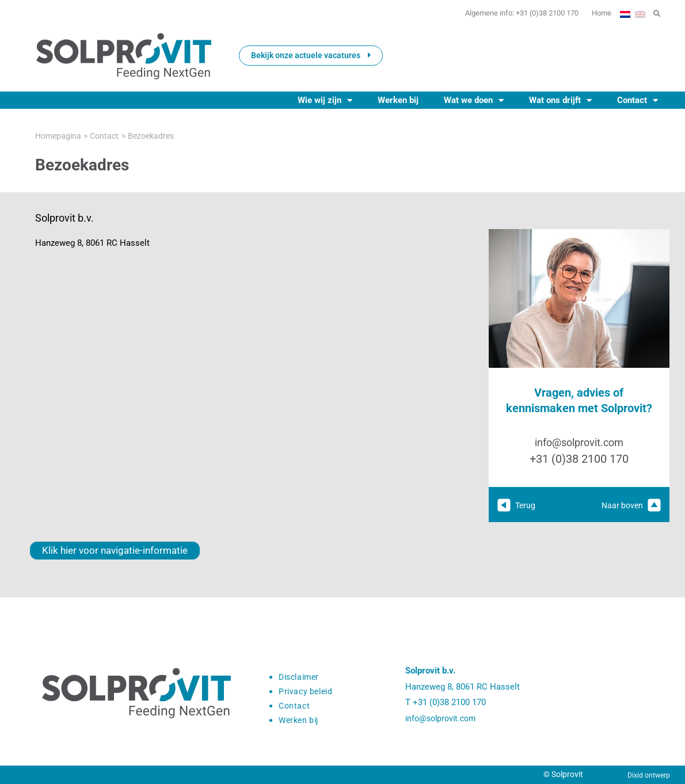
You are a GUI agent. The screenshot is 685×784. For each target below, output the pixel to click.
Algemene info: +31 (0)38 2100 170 (503, 13)
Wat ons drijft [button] (560, 100)
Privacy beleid (307, 691)
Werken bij (398, 100)
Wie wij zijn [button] (325, 100)
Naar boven (630, 505)
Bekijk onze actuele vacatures (311, 55)
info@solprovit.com (579, 442)
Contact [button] (638, 100)
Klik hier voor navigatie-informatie (103, 551)
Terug (517, 505)
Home (597, 13)
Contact (295, 706)
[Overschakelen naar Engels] (640, 13)
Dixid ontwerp (649, 775)
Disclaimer (301, 677)
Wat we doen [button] (474, 100)
